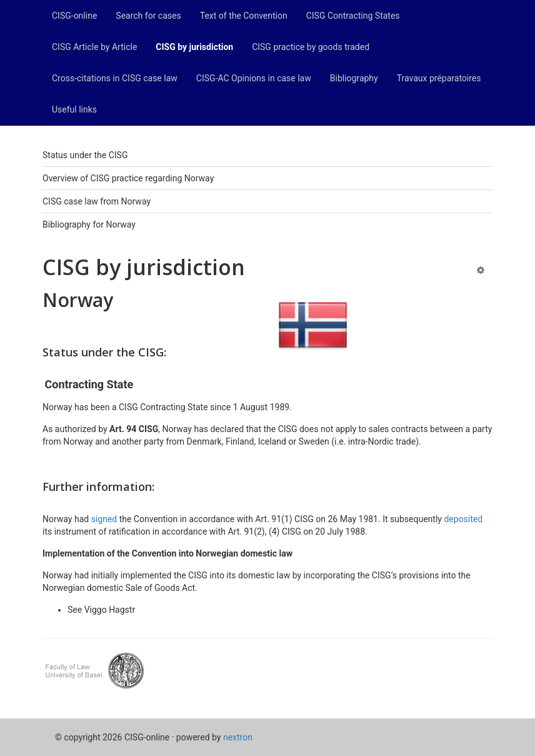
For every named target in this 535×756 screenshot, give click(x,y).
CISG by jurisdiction (194, 47)
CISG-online (74, 16)
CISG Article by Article (94, 47)
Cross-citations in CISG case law (115, 78)
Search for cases (148, 16)
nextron (238, 737)
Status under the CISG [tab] (85, 155)
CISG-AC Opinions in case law (254, 78)
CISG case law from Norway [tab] (97, 201)
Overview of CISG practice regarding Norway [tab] (128, 178)
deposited (463, 519)
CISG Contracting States (353, 16)
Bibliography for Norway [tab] (89, 224)
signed (105, 519)
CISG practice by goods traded (311, 47)
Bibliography (354, 78)
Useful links (74, 109)
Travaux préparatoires (439, 78)
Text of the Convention (244, 16)
